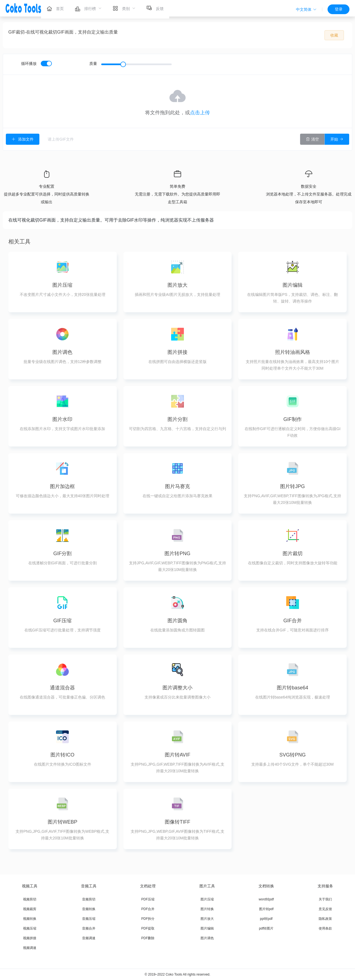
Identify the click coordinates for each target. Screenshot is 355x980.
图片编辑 (207, 928)
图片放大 (207, 919)
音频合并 (89, 928)
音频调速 (89, 938)
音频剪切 (89, 899)
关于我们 (325, 899)
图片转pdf (266, 909)
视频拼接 (30, 938)
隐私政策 (325, 919)
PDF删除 (148, 938)
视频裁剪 (30, 909)
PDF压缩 (148, 899)
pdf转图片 (266, 928)
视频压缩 (30, 928)
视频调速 (30, 948)
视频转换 (30, 919)
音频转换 (89, 909)
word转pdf (266, 899)
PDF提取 (148, 928)
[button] (306, 9)
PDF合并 (148, 909)
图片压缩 (207, 899)
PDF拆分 (148, 919)
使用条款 (325, 928)
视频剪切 (30, 899)
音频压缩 (89, 919)
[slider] (136, 64)
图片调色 (207, 938)
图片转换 (207, 909)
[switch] (46, 64)
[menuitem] (55, 8)
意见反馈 (325, 909)
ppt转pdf (266, 919)
